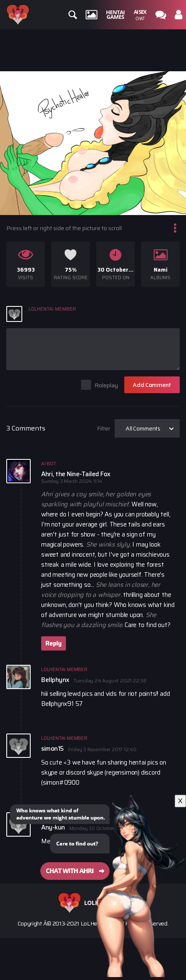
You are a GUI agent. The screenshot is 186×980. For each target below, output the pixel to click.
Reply (54, 643)
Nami (161, 270)
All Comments (143, 428)
